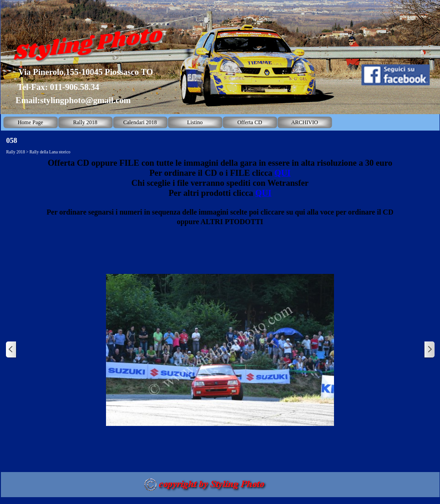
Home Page (31, 122)
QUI (283, 173)
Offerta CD (249, 122)
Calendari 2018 (140, 122)
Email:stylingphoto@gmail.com (73, 100)
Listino (195, 122)
